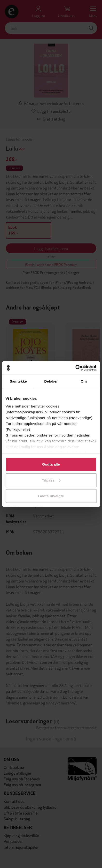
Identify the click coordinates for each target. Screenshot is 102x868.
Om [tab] (84, 381)
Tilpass (51, 480)
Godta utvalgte (51, 496)
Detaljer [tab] (51, 381)
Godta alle (51, 464)
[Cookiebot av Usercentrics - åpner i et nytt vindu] (75, 368)
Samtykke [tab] (18, 381)
